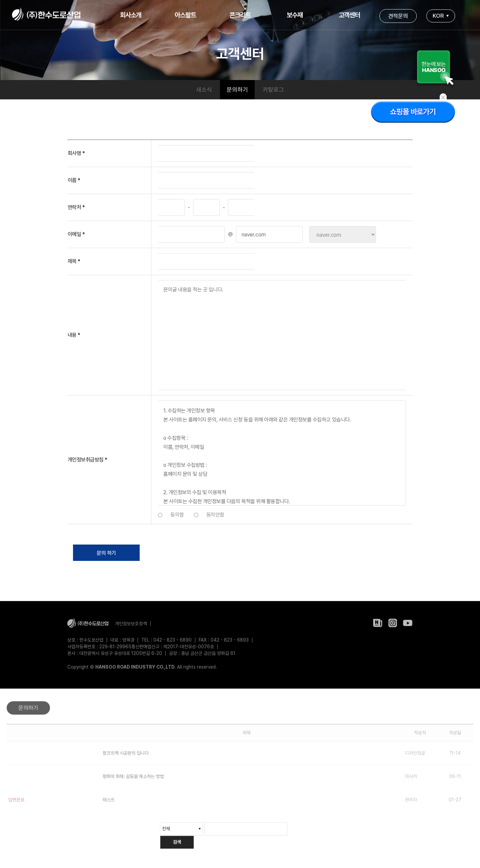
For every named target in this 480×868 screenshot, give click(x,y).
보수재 (295, 15)
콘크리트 (240, 15)
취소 (179, 553)
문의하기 (237, 90)
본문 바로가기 (0, 0)
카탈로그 (273, 90)
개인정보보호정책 (131, 624)
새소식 (204, 90)
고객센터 (349, 15)
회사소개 (131, 15)
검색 (177, 846)
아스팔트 (185, 15)
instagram (393, 625)
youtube (408, 625)
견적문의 (398, 16)
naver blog (378, 625)
